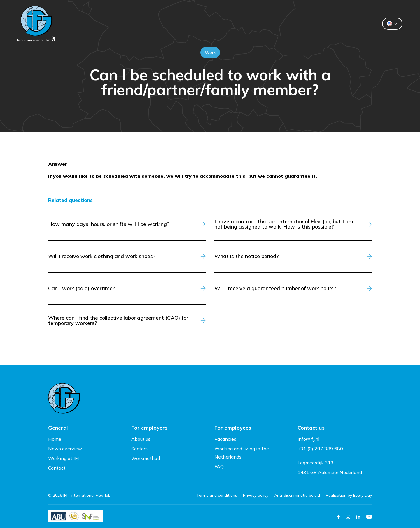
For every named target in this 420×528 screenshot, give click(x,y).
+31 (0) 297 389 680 (320, 449)
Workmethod (146, 458)
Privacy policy (256, 495)
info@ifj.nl (308, 439)
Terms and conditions (217, 495)
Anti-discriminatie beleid (297, 495)
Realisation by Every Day (349, 495)
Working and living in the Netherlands (242, 453)
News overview (65, 449)
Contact (285, 24)
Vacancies (225, 439)
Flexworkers (202, 24)
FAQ (219, 466)
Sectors (139, 449)
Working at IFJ (64, 458)
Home (55, 439)
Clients (161, 24)
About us (246, 24)
